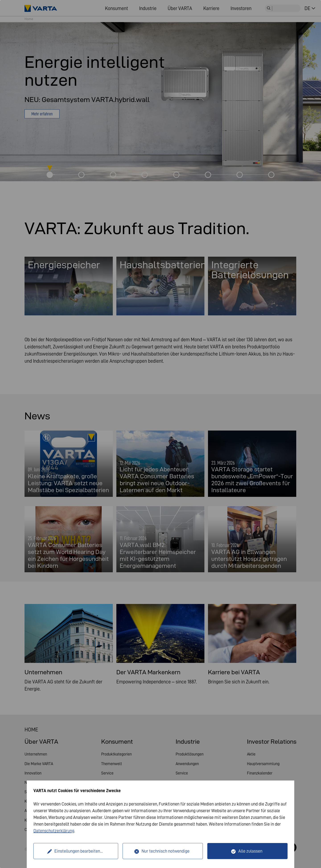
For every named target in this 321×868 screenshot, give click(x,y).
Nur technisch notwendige (166, 851)
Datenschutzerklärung (54, 831)
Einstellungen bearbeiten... (79, 851)
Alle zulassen (250, 851)
